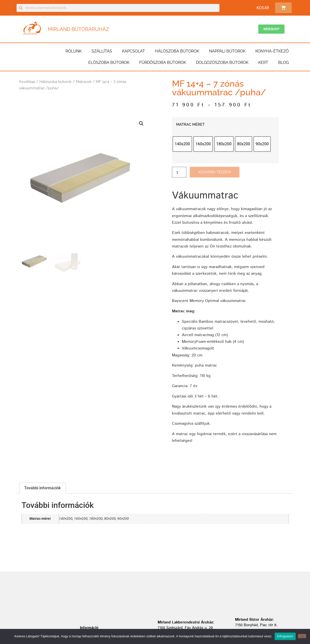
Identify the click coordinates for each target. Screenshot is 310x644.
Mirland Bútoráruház (78, 29)
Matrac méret (190, 125)
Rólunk (74, 51)
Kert (263, 62)
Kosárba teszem (215, 172)
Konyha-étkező (272, 51)
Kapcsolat (133, 51)
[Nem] (302, 636)
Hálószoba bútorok (177, 51)
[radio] (182, 144)
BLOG (283, 62)
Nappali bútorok (227, 51)
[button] (141, 124)
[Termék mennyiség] (179, 172)
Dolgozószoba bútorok (222, 62)
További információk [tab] (43, 488)
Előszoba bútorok (109, 62)
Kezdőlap (27, 82)
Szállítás (102, 51)
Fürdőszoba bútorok (163, 62)
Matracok (84, 82)
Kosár (263, 8)
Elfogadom (285, 636)
